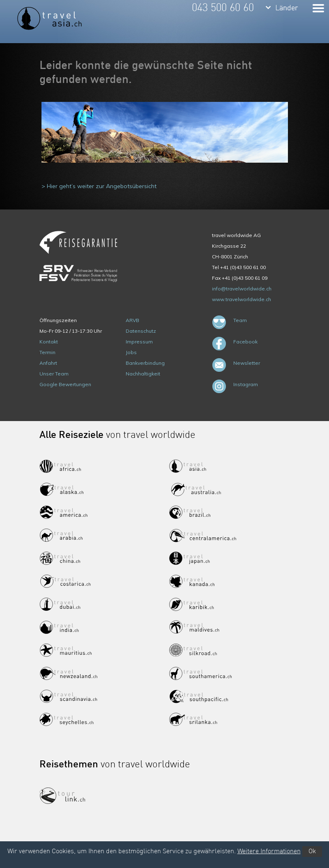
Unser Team (54, 374)
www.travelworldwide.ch (242, 299)
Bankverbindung (145, 363)
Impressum (139, 342)
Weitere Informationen (269, 852)
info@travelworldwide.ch (242, 289)
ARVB (132, 320)
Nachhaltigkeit (143, 374)
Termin (47, 352)
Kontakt (49, 342)
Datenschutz (141, 331)
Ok (312, 852)
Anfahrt (48, 363)
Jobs (131, 352)
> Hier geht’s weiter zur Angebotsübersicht (99, 186)
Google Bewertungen (65, 384)
